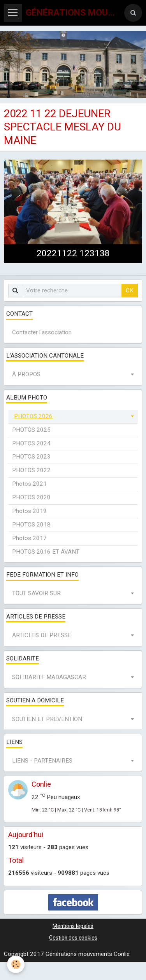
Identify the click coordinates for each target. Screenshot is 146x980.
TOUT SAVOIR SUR (36, 593)
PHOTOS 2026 (33, 416)
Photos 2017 (29, 538)
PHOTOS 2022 (31, 470)
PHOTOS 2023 (31, 457)
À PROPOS (26, 374)
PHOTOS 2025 (31, 430)
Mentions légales (73, 926)
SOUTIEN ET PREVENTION (47, 719)
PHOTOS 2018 (31, 525)
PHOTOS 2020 (31, 497)
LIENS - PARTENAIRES (42, 761)
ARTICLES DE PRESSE (42, 635)
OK (130, 290)
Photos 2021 (29, 484)
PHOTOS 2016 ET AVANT (46, 552)
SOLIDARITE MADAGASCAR (49, 677)
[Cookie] (16, 964)
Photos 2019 (29, 511)
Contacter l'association (42, 332)
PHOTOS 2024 (31, 443)
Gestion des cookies (73, 938)
